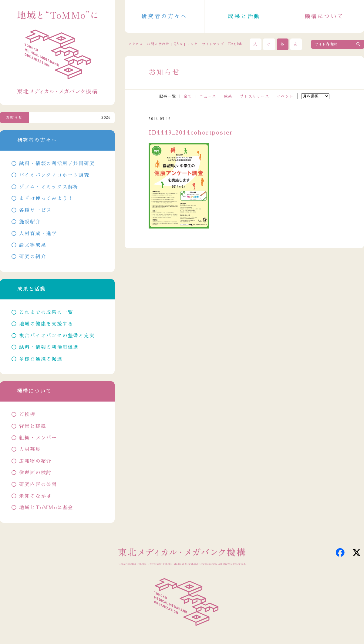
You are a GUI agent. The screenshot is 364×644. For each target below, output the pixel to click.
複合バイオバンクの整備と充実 (57, 336)
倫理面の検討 (35, 473)
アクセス (136, 44)
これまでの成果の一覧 (46, 312)
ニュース (208, 96)
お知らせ (14, 118)
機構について (324, 16)
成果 (228, 96)
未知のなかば (35, 496)
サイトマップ (213, 44)
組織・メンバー (38, 438)
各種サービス (35, 210)
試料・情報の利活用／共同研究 (57, 164)
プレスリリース (255, 96)
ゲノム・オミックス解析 (49, 187)
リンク (192, 44)
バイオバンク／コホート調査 (54, 175)
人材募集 (30, 449)
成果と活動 (244, 16)
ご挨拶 (27, 415)
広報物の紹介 (35, 461)
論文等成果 (33, 245)
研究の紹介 (33, 257)
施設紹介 (30, 222)
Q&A (178, 44)
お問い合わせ (158, 44)
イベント (285, 96)
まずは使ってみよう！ (46, 199)
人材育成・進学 (38, 234)
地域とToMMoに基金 (46, 508)
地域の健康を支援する (46, 324)
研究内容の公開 (38, 485)
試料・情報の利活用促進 (49, 347)
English (235, 44)
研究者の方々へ (164, 16)
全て (188, 96)
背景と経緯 (33, 426)
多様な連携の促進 (41, 359)
